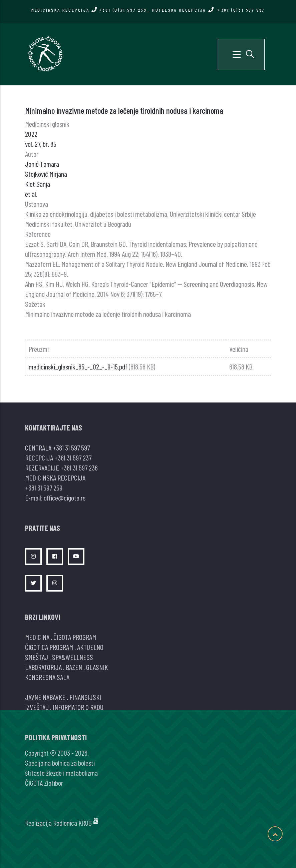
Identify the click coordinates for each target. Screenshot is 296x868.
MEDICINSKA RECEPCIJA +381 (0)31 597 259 (89, 10)
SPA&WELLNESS (73, 657)
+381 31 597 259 (44, 488)
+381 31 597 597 (71, 448)
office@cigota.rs (65, 498)
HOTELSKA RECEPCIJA (208, 10)
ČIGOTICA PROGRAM (49, 647)
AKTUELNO (90, 647)
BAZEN (74, 667)
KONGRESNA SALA (47, 677)
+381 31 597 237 (73, 458)
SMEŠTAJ (37, 657)
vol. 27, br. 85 (41, 144)
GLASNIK (97, 667)
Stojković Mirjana (46, 174)
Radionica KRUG (72, 823)
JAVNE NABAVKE (45, 697)
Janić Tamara (42, 164)
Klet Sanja (38, 184)
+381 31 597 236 (79, 468)
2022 (31, 134)
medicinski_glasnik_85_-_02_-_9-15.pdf (78, 366)
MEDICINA (37, 637)
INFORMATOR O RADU (78, 707)
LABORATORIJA (43, 667)
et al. (31, 194)
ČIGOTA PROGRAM (75, 637)
